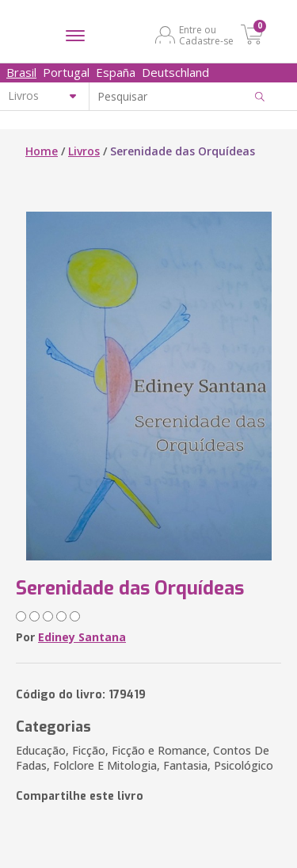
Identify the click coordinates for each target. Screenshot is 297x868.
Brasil (21, 72)
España (116, 72)
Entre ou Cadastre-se (206, 35)
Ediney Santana (82, 637)
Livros (84, 151)
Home (42, 151)
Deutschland (175, 72)
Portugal (66, 72)
